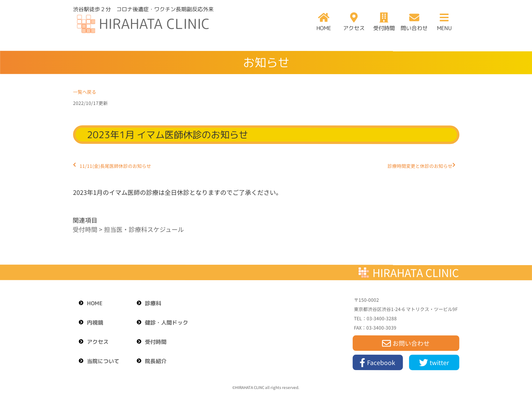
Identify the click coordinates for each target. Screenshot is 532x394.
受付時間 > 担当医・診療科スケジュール (128, 229)
